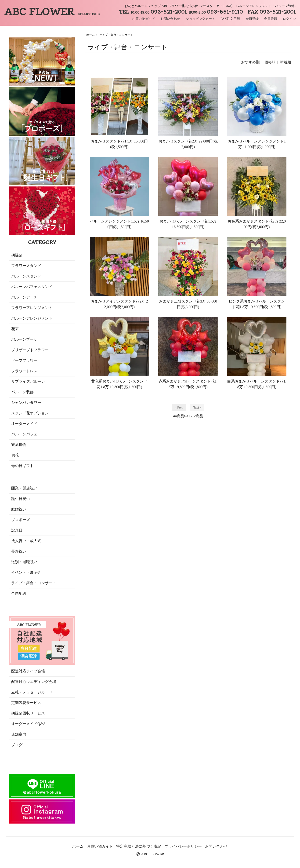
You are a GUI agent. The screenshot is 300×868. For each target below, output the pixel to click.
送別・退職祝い (24, 562)
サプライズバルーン (28, 381)
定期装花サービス (26, 703)
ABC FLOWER (52, 12)
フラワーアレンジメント (32, 308)
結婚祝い (19, 509)
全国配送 (19, 593)
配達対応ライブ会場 (28, 671)
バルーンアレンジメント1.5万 (115, 221)
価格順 (270, 62)
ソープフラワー (24, 360)
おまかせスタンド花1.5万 (112, 141)
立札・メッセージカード (32, 692)
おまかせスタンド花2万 (178, 141)
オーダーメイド (24, 424)
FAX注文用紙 (230, 19)
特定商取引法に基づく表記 (139, 846)
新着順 (286, 62)
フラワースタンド (26, 266)
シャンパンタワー (26, 403)
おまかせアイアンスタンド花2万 (118, 301)
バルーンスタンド (26, 276)
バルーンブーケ (24, 339)
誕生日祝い (21, 499)
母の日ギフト (22, 466)
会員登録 (252, 19)
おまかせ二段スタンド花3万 (182, 301)
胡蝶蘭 (17, 255)
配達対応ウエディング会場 (34, 682)
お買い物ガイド (144, 19)
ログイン (289, 19)
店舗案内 (19, 734)
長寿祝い (19, 551)
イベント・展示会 (26, 572)
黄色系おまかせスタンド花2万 (253, 221)
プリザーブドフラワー (30, 350)
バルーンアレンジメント (32, 318)
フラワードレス (24, 371)
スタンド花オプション (30, 413)
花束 (15, 329)
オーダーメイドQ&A (29, 724)
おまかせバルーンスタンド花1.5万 (188, 221)
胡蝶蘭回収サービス (28, 713)
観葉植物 (19, 445)
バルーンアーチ (24, 297)
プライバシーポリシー (183, 846)
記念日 (17, 530)
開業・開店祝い (24, 488)
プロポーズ (21, 520)
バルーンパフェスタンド (32, 287)
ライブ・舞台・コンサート (116, 35)
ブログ (17, 745)
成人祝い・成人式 (26, 541)
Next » (197, 407)
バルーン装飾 (22, 392)
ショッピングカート (200, 19)
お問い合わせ (170, 19)
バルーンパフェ (24, 434)
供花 (15, 455)
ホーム (90, 35)
